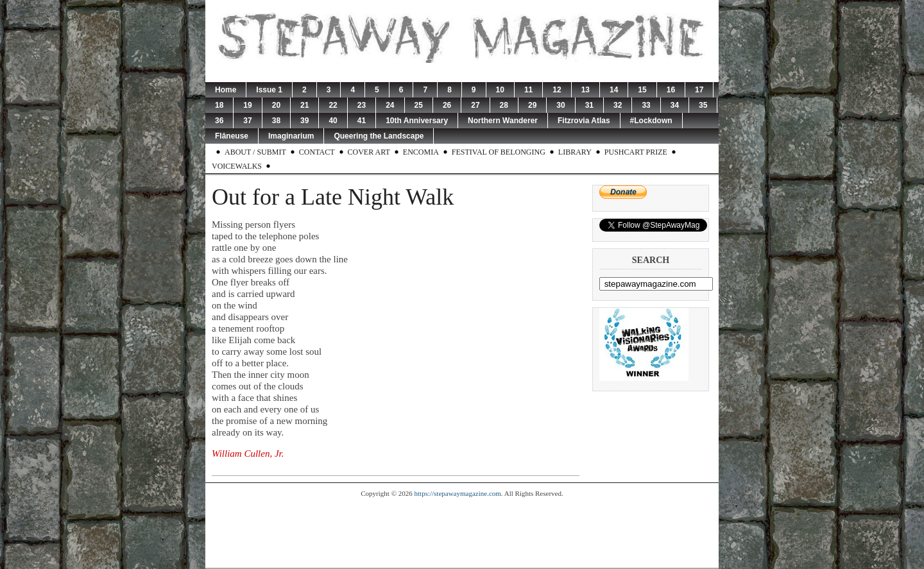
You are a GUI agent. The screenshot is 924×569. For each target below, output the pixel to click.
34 (675, 105)
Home (226, 90)
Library (575, 152)
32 (618, 105)
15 (642, 90)
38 (276, 121)
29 (532, 105)
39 (304, 121)
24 (390, 105)
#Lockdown (651, 121)
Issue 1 (269, 90)
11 (528, 90)
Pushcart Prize (636, 152)
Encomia (421, 152)
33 (646, 105)
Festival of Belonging (499, 152)
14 (614, 90)
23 (362, 105)
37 (247, 121)
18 (219, 105)
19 (247, 105)
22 (333, 105)
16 (671, 90)
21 (304, 105)
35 (703, 105)
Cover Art (369, 152)
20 (276, 105)
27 (475, 105)
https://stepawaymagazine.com (458, 493)
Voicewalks (237, 166)
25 (419, 105)
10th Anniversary (417, 121)
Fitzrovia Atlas (584, 121)
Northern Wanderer (503, 121)
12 (557, 90)
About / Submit (255, 152)
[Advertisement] (462, 532)
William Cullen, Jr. (248, 454)
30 (560, 105)
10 (500, 90)
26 (447, 105)
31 (589, 105)
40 (333, 121)
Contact (317, 152)
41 (362, 121)
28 (504, 105)
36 (219, 121)
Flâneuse (232, 136)
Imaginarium (291, 136)
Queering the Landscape (379, 136)
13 (586, 90)
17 (699, 90)
